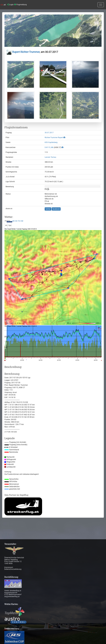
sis (6, 225)
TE (19, 221)
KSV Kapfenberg (51, 142)
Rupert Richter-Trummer (23, 52)
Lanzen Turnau (50, 157)
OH (16, 221)
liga (10, 225)
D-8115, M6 (49, 147)
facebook (56, 209)
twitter (48, 209)
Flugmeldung (20, 5)
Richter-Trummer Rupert (54, 137)
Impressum (9, 567)
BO (14, 221)
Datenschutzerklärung (13, 569)
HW (22, 221)
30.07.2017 (49, 133)
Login (10, 5)
